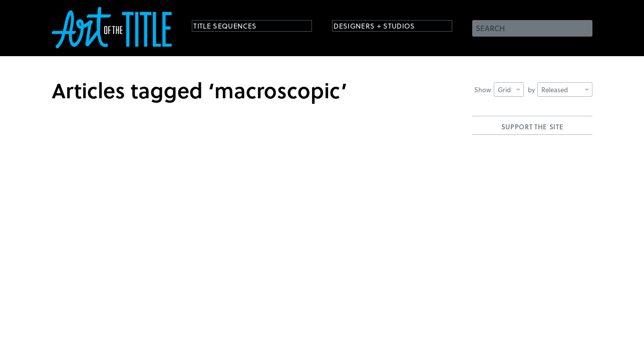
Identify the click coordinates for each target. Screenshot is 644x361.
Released (565, 89)
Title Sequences (234, 27)
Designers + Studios (385, 27)
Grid (509, 89)
